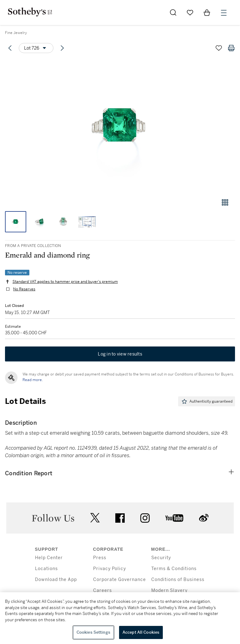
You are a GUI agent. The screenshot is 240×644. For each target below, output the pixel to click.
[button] (120, 126)
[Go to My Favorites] (190, 12)
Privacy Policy (110, 569)
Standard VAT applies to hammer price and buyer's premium (65, 282)
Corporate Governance (120, 580)
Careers (102, 591)
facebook (120, 518)
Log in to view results (120, 354)
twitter (95, 518)
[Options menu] (36, 48)
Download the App (56, 580)
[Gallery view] (225, 202)
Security (161, 558)
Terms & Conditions (174, 569)
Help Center (49, 558)
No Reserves (24, 289)
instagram (145, 518)
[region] (120, 618)
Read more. (33, 380)
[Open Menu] (224, 13)
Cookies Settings (93, 632)
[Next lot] (62, 48)
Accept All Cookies (141, 632)
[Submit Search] (173, 12)
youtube (174, 518)
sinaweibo (204, 518)
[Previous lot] (10, 48)
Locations (46, 569)
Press (100, 558)
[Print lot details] (231, 48)
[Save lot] (219, 48)
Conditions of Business (178, 580)
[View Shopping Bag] (207, 12)
